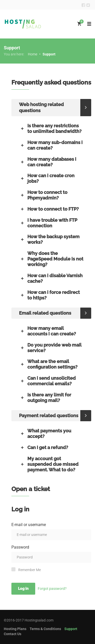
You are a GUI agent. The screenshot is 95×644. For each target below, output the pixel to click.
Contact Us (13, 634)
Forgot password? (52, 589)
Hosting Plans (15, 629)
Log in (23, 589)
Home (33, 54)
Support (71, 629)
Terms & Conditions (45, 629)
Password (20, 547)
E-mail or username (29, 525)
